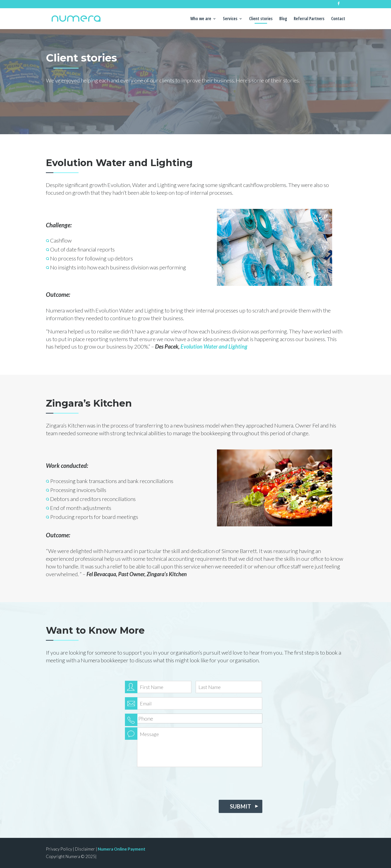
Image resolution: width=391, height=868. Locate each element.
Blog (283, 19)
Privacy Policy (59, 849)
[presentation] (163, 782)
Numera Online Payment (122, 849)
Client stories (261, 19)
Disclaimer (85, 849)
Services (230, 19)
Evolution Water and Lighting (214, 346)
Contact (338, 19)
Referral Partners (309, 19)
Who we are (201, 19)
